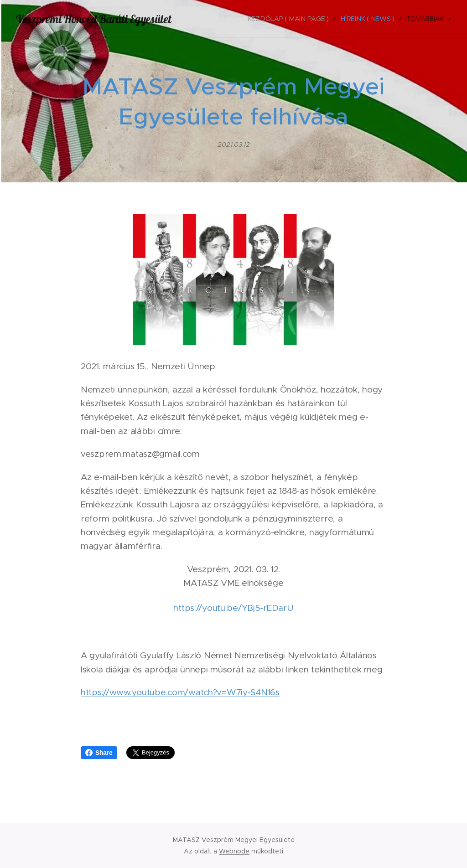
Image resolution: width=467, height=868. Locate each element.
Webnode (234, 851)
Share (99, 753)
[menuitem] (291, 19)
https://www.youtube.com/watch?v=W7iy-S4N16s (180, 692)
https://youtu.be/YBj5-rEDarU (233, 608)
